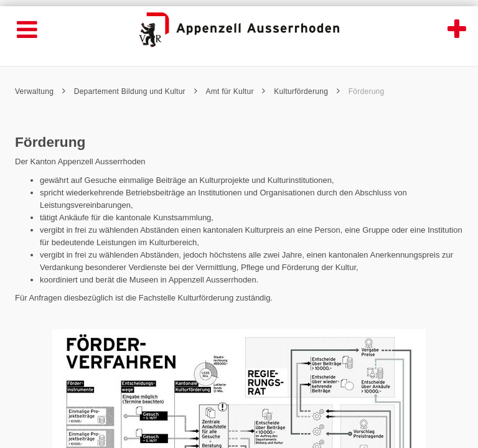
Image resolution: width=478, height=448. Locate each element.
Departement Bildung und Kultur (136, 91)
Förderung (367, 91)
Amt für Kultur (235, 91)
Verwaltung (40, 91)
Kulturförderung (307, 91)
